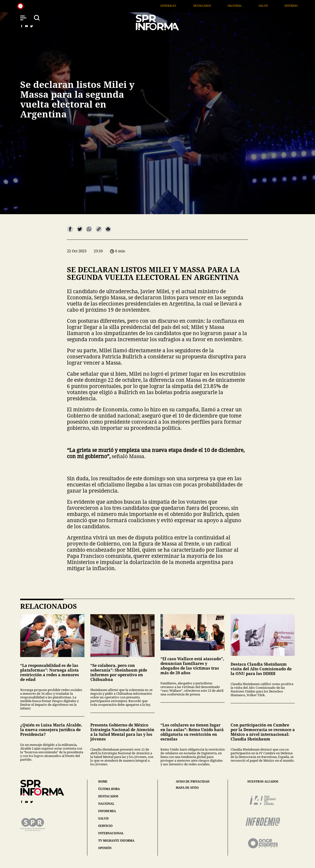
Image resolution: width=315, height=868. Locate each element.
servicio (105, 826)
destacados (108, 796)
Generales (197, 6)
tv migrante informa (116, 841)
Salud (291, 6)
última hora (109, 789)
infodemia (107, 811)
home (103, 781)
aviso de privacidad (193, 782)
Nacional (263, 6)
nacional (106, 804)
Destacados (230, 6)
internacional (111, 833)
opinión (105, 848)
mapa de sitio (187, 788)
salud (103, 818)
